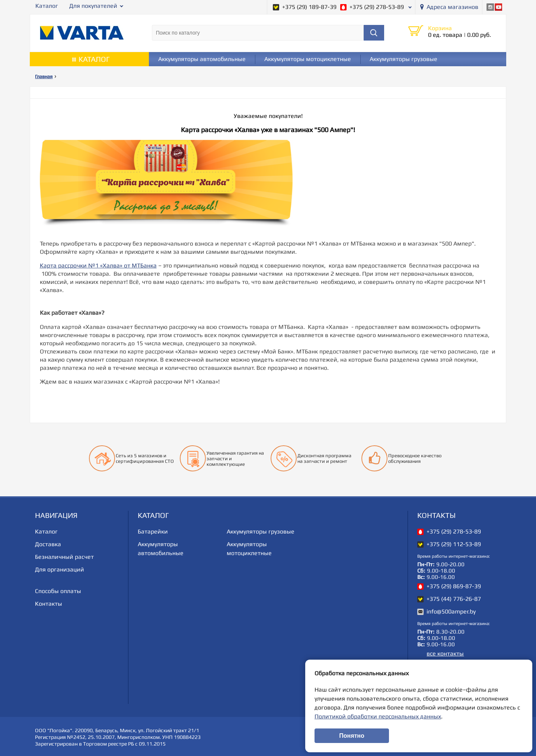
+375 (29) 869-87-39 (454, 586)
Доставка (48, 544)
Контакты (49, 604)
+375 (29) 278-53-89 (377, 7)
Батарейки (153, 531)
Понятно (352, 736)
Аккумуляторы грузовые (403, 59)
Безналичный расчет (64, 557)
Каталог (47, 6)
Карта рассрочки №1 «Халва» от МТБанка (98, 265)
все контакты (445, 654)
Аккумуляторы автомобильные (202, 59)
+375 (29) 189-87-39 (309, 7)
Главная (44, 76)
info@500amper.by (451, 611)
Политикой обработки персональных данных (378, 716)
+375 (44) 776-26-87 (454, 599)
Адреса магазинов (452, 7)
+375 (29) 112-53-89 (454, 544)
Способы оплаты (58, 591)
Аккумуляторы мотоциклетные (308, 59)
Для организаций (60, 569)
